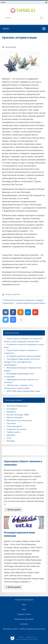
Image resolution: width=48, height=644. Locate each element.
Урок (24, 605)
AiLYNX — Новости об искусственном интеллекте (27, 638)
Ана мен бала (10, 47)
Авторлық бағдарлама (17, 406)
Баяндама (11, 412)
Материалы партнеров (24, 619)
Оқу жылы (11, 423)
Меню (3, 2)
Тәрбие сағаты (14, 432)
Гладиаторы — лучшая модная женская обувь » (24, 303)
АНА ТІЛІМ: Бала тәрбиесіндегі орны (23, 391)
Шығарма (11, 435)
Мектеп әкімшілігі (15, 418)
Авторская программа (24, 600)
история (8, 294)
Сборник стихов (24, 614)
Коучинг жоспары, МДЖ (18, 415)
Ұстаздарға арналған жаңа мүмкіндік (24, 356)
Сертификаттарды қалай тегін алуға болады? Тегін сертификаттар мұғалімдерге (22, 362)
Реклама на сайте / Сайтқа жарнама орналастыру (24, 629)
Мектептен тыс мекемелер (19, 420)
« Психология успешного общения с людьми (23, 300)
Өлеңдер (11, 441)
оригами (16, 294)
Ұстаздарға (12, 409)
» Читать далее (13, 510)
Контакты (24, 624)
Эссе (9, 438)
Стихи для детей (14, 426)
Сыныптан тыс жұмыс (17, 429)
